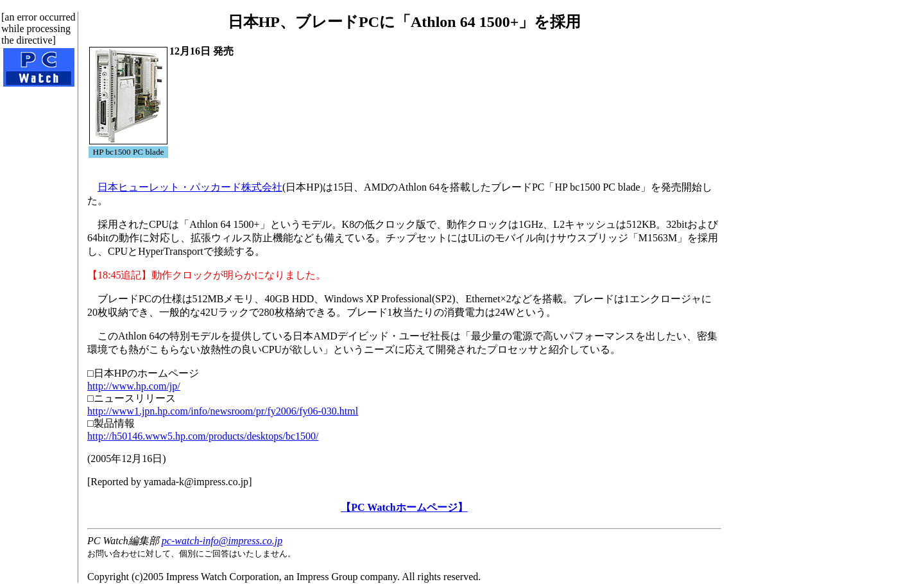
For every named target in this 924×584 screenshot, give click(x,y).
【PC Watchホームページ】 (404, 507)
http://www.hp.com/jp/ (134, 386)
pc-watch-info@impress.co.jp (222, 541)
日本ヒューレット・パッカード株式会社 (190, 187)
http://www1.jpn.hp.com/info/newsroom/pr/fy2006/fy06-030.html (223, 411)
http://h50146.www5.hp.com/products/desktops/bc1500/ (203, 436)
